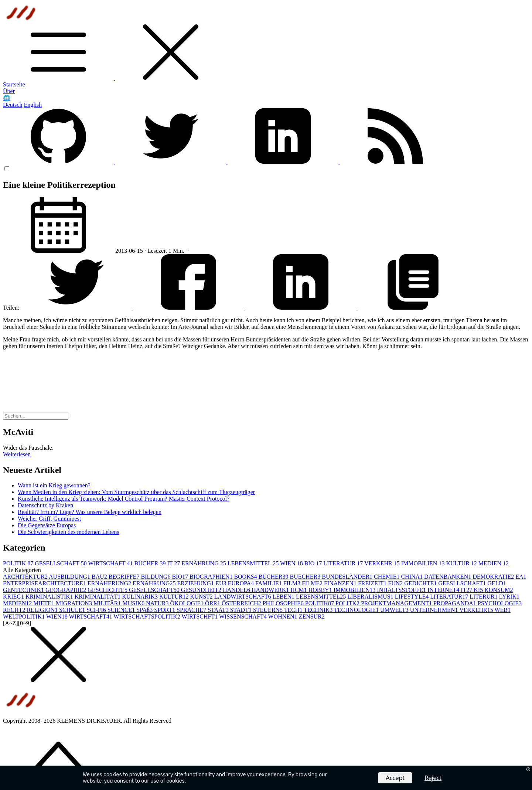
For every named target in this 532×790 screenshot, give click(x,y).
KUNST (202, 597)
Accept (395, 778)
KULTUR (462, 563)
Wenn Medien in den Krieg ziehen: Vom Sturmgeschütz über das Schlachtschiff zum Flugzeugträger (136, 492)
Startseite (14, 84)
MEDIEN (494, 563)
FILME (313, 583)
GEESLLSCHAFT (463, 583)
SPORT (165, 610)
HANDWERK (271, 590)
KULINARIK (141, 597)
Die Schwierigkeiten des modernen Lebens (69, 532)
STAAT (219, 610)
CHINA (412, 577)
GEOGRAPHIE (66, 590)
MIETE (45, 603)
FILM (293, 583)
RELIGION (43, 610)
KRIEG (14, 597)
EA (521, 577)
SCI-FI (97, 610)
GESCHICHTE (108, 590)
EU (221, 583)
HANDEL (237, 590)
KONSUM (499, 590)
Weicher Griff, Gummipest (49, 519)
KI (479, 590)
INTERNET (444, 590)
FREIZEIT (373, 583)
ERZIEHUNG (197, 583)
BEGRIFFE (125, 577)
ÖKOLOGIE (187, 603)
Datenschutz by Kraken (45, 505)
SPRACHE (192, 610)
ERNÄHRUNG (204, 563)
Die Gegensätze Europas (47, 525)
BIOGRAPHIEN (212, 577)
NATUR (158, 603)
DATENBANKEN (448, 577)
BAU (100, 577)
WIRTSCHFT (200, 617)
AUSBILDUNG (70, 577)
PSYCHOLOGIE (500, 603)
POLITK (348, 603)
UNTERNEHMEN (435, 610)
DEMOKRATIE (494, 577)
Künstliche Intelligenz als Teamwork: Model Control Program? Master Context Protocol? (124, 499)
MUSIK (134, 603)
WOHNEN (284, 617)
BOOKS (246, 577)
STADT (242, 610)
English (33, 105)
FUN (396, 583)
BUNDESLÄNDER (348, 577)
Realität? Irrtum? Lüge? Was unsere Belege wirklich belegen (90, 512)
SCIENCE (122, 610)
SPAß (145, 610)
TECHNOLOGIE (357, 610)
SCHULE (73, 610)
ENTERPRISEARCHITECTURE (45, 583)
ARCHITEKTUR (26, 577)
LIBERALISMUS (371, 597)
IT (174, 563)
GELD (497, 583)
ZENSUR (312, 617)
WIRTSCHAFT (111, 563)
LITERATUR (344, 563)
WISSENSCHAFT (244, 617)
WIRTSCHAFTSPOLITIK (147, 617)
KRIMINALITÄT (98, 597)
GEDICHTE (421, 583)
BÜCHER (151, 563)
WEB (502, 610)
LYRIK (509, 597)
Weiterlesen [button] (17, 454)
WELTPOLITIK (25, 617)
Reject (433, 778)
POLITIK (19, 563)
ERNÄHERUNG (110, 583)
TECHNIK (319, 610)
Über (9, 91)
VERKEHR (383, 563)
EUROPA (241, 583)
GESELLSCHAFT (61, 563)
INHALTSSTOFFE (402, 590)
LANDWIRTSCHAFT (243, 597)
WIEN (292, 563)
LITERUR (484, 597)
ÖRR (213, 603)
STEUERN (269, 610)
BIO (314, 563)
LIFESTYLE (413, 597)
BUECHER (306, 577)
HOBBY (321, 590)
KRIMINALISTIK (50, 597)
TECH (294, 610)
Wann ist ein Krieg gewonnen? (54, 485)
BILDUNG (156, 577)
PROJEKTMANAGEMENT (397, 603)
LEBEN (284, 597)
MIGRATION (75, 603)
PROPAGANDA (456, 603)
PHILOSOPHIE (284, 603)
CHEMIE (387, 577)
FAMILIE (269, 583)
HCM (299, 590)
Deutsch (13, 105)
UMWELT (395, 610)
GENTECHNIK (24, 590)
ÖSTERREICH (242, 603)
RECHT (15, 610)
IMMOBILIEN (424, 563)
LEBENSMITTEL (254, 563)
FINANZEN (341, 583)
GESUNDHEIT (202, 590)
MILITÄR (108, 603)
